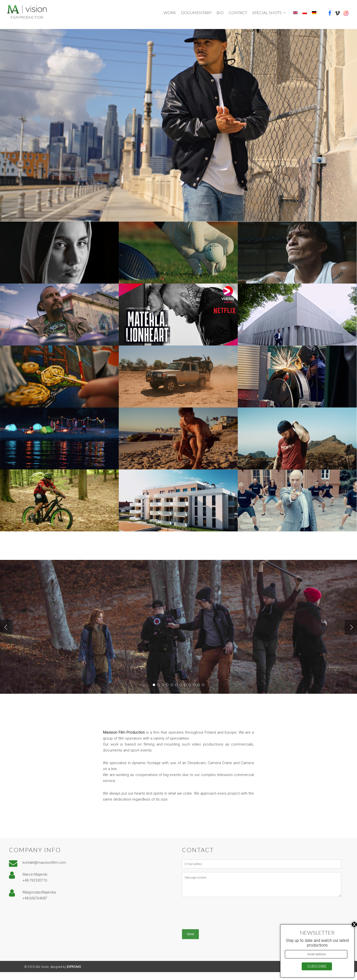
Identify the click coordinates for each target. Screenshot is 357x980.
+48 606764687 (35, 906)
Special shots (269, 13)
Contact (238, 13)
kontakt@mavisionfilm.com (44, 870)
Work (170, 13)
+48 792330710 (35, 888)
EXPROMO (74, 975)
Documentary (196, 13)
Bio (220, 13)
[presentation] (220, 920)
